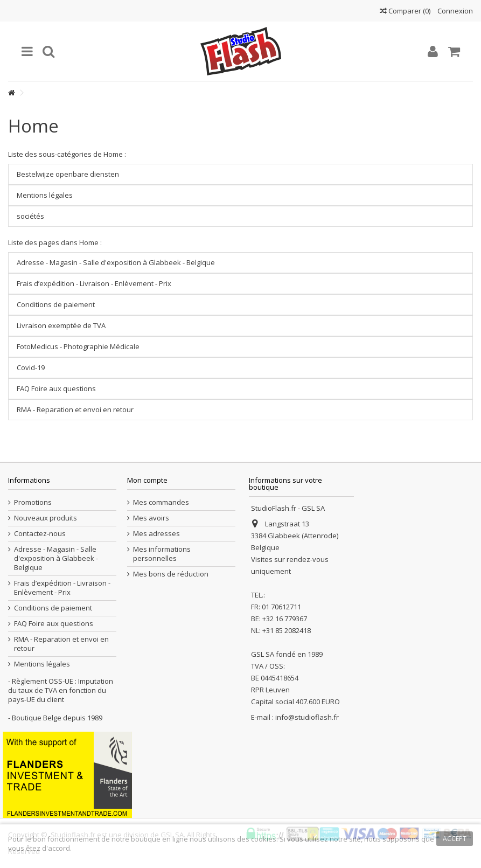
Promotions (33, 502)
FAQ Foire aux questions (56, 388)
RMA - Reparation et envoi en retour (75, 409)
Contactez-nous (40, 534)
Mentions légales (45, 195)
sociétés (30, 216)
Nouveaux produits (46, 518)
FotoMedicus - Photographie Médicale (78, 346)
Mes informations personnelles (162, 554)
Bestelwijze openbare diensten (68, 174)
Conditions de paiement (56, 304)
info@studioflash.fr (307, 717)
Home (33, 126)
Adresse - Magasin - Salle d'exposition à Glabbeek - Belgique (116, 262)
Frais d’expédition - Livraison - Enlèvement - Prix (94, 283)
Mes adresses (156, 534)
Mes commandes (161, 502)
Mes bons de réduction (171, 574)
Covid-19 (31, 367)
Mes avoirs (151, 518)
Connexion (454, 11)
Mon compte (147, 480)
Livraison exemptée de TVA (61, 325)
